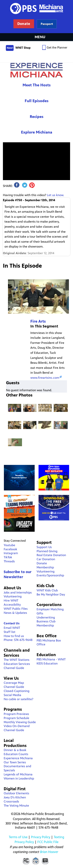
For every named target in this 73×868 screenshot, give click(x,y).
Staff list (10, 632)
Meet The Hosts (37, 85)
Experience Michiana (36, 70)
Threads (9, 561)
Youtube (9, 545)
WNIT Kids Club (47, 590)
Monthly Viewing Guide (20, 722)
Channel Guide (14, 668)
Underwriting (46, 617)
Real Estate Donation (51, 555)
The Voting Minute (16, 806)
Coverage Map (14, 683)
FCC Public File (48, 842)
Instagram (11, 553)
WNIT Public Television (37, 17)
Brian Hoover (49, 852)
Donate (42, 563)
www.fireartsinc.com (45, 378)
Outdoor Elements (16, 793)
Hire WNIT (11, 600)
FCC (26, 860)
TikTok (8, 557)
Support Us (44, 547)
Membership (45, 567)
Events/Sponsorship (50, 575)
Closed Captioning (45, 860)
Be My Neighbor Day (51, 594)
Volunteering (13, 596)
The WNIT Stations (17, 660)
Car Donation (46, 559)
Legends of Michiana (18, 774)
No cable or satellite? (18, 699)
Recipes (37, 117)
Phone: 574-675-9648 (18, 640)
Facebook (10, 549)
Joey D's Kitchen (15, 797)
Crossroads (11, 801)
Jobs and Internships (18, 592)
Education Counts (16, 754)
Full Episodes (37, 101)
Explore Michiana (37, 132)
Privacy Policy (41, 837)
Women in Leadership (19, 778)
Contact (36, 860)
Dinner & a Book (15, 750)
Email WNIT (12, 628)
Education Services (17, 664)
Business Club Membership (46, 623)
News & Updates (15, 613)
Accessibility (12, 605)
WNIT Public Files (16, 609)
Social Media (12, 695)
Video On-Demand (17, 726)
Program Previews (16, 714)
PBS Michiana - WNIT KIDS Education (51, 661)
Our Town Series (15, 762)
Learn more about (47, 24)
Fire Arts (38, 321)
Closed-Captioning (17, 691)
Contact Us (12, 623)
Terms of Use (18, 837)
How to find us (14, 636)
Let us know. (55, 195)
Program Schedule (16, 718)
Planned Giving (47, 551)
